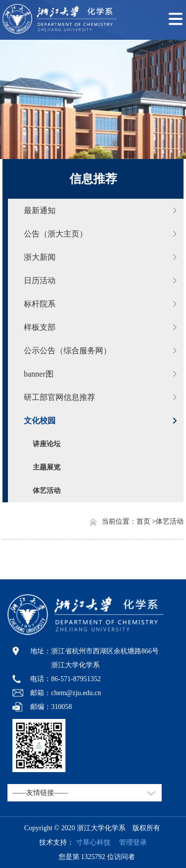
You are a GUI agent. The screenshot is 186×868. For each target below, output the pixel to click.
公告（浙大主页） (56, 234)
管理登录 (129, 842)
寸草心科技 (93, 842)
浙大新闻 (40, 257)
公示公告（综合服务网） (67, 351)
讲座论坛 (47, 444)
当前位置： (119, 521)
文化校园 (40, 421)
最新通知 (40, 210)
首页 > (146, 521)
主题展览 (47, 467)
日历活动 (40, 280)
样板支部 (40, 327)
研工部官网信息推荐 (60, 397)
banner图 (39, 374)
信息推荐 (93, 179)
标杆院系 (40, 304)
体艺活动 (47, 491)
